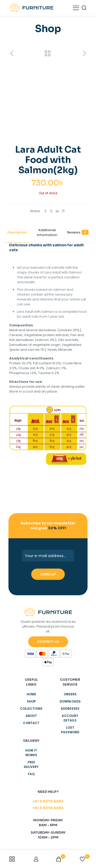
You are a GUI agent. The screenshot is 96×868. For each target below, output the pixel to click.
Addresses (70, 709)
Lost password (70, 730)
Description (17, 232)
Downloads (70, 701)
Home (31, 694)
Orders (70, 694)
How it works (31, 753)
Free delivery (31, 764)
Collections (31, 709)
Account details (70, 718)
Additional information (47, 232)
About (31, 716)
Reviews (78, 232)
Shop (31, 701)
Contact (31, 723)
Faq (31, 774)
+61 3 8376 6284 (48, 801)
